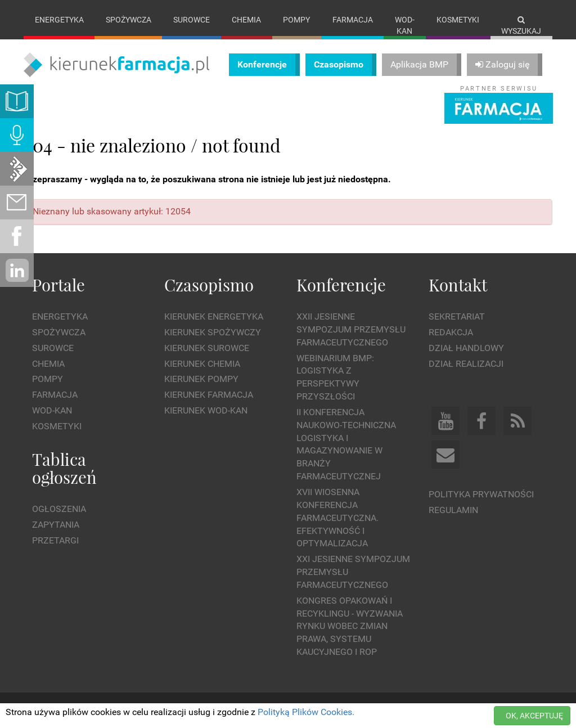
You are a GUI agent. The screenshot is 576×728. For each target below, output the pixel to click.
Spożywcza (129, 20)
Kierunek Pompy (201, 379)
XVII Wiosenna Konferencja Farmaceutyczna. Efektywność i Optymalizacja (337, 518)
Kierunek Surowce (207, 348)
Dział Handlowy (466, 348)
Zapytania (56, 525)
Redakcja (451, 332)
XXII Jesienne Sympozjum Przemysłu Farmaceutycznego (351, 329)
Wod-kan (405, 25)
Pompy (296, 20)
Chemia (246, 20)
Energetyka (59, 20)
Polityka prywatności (481, 494)
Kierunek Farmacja (209, 395)
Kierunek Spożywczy (213, 332)
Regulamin (453, 510)
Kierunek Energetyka (214, 316)
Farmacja (353, 20)
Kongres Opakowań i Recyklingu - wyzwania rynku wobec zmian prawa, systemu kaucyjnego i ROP (350, 626)
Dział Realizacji (466, 364)
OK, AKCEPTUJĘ (534, 716)
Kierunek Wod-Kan (206, 410)
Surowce (192, 20)
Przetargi (55, 540)
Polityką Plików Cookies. (306, 712)
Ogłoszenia (59, 509)
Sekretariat (457, 316)
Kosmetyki (458, 20)
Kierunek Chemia (202, 364)
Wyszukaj (521, 26)
